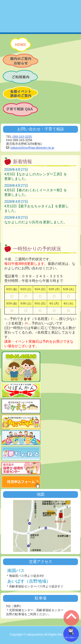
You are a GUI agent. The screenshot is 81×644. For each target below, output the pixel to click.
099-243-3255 (22, 137)
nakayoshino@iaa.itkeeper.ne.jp (32, 148)
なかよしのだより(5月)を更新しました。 (36, 222)
